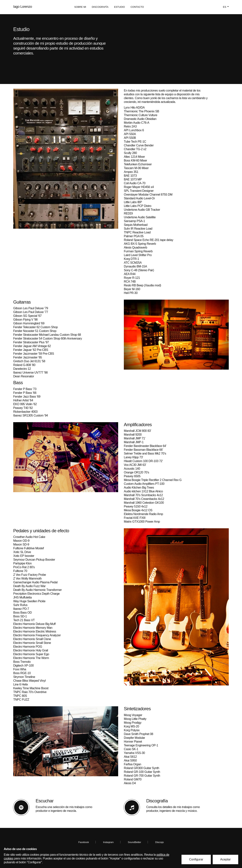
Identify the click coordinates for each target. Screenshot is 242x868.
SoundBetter (134, 842)
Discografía (100, 7)
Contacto (137, 7)
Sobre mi (80, 7)
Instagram (108, 842)
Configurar (196, 859)
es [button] (226, 7)
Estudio (120, 7)
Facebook (84, 842)
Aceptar (225, 859)
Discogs (159, 842)
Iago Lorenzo (23, 7)
